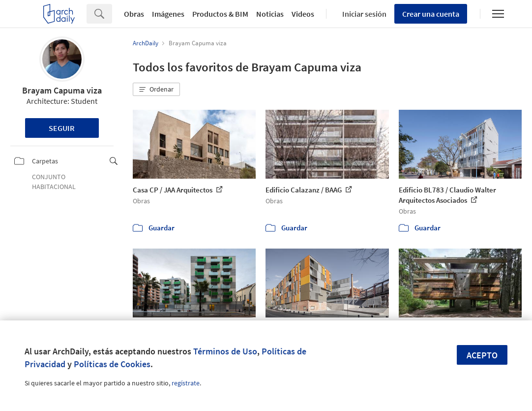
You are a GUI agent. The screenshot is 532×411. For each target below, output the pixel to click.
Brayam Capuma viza (62, 90)
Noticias (270, 14)
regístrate (186, 383)
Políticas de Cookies (112, 364)
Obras (134, 14)
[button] (156, 90)
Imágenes (168, 14)
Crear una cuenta (431, 14)
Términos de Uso (225, 351)
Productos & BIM (220, 14)
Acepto (482, 355)
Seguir (62, 128)
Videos (303, 14)
